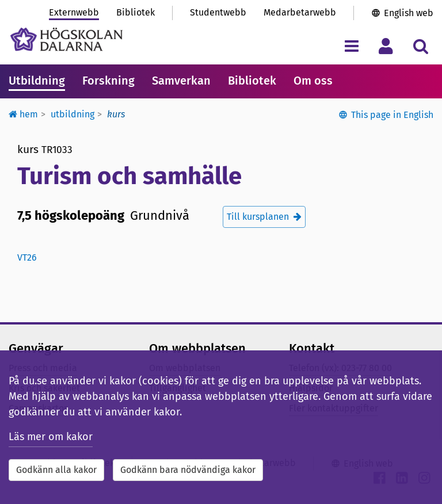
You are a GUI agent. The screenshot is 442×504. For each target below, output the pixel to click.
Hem (23, 114)
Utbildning (37, 81)
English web (409, 13)
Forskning (108, 81)
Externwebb (74, 12)
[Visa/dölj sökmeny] (420, 46)
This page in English (392, 115)
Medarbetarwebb (300, 12)
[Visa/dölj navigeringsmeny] (351, 46)
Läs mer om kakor (51, 437)
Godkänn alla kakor (56, 470)
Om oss (313, 81)
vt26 (27, 257)
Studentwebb (218, 12)
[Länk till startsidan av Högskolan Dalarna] (66, 39)
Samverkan (181, 81)
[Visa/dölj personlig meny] (386, 46)
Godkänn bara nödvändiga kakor (188, 470)
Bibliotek (136, 12)
